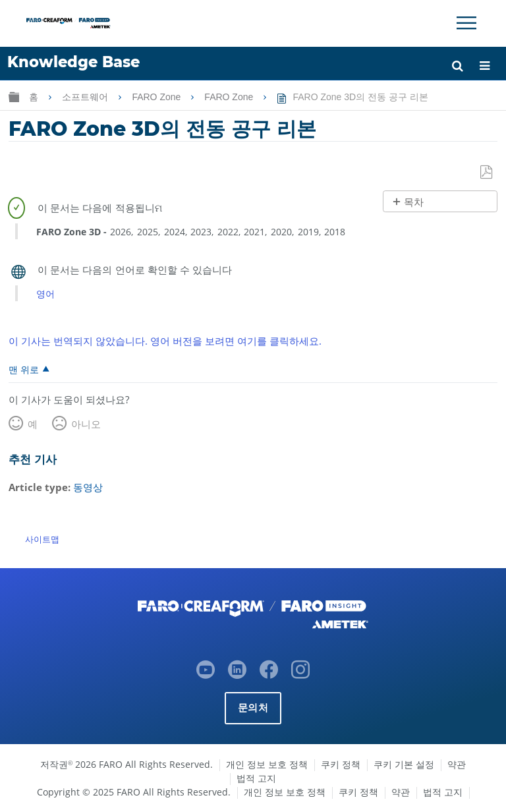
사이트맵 (42, 539)
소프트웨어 (86, 97)
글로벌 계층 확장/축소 (14, 97)
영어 (45, 294)
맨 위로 (24, 369)
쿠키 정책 (341, 764)
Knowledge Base (73, 62)
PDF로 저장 (487, 173)
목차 (414, 202)
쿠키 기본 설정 (404, 764)
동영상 (88, 487)
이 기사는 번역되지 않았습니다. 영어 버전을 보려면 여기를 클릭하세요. (165, 341)
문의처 (253, 708)
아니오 (86, 424)
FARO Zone (157, 97)
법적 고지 (256, 778)
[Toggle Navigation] (466, 23)
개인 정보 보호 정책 (267, 764)
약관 (457, 764)
